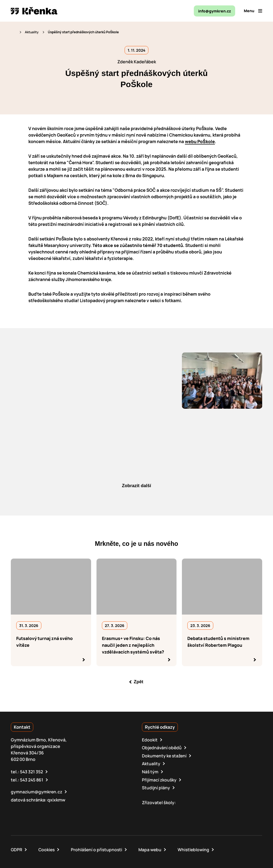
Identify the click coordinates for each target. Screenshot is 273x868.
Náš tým (150, 771)
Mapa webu (152, 849)
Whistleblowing (197, 849)
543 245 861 (32, 779)
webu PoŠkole (200, 141)
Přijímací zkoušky (159, 779)
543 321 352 (32, 771)
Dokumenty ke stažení (165, 755)
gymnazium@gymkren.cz (37, 791)
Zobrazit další (136, 486)
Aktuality (32, 32)
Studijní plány (156, 787)
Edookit (150, 740)
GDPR (17, 849)
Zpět (139, 682)
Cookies (47, 849)
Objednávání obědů (162, 748)
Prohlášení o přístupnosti (98, 849)
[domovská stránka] (34, 11)
